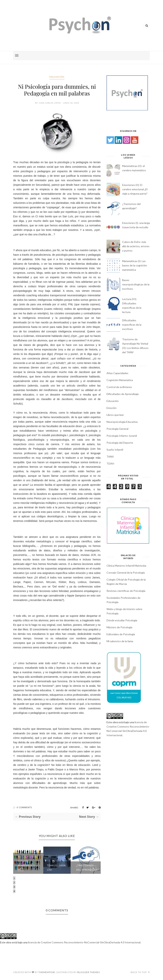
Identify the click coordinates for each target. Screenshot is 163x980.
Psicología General (117, 429)
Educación (57, 77)
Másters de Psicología (119, 627)
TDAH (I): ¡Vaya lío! (56, 868)
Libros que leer (115, 415)
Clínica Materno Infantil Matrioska (126, 566)
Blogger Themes (89, 972)
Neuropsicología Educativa (122, 422)
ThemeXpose (47, 972)
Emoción (112, 408)
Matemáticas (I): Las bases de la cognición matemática (135, 265)
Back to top (140, 972)
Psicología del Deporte (120, 443)
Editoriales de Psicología (121, 634)
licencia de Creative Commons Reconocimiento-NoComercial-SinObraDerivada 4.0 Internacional (84, 942)
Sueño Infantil (115, 450)
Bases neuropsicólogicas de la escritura (136, 284)
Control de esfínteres (119, 387)
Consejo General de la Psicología (126, 573)
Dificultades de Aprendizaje (123, 394)
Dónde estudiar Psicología (122, 620)
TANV (110, 457)
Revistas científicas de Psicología (126, 591)
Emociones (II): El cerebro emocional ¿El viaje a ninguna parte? (135, 189)
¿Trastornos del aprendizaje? (88, 868)
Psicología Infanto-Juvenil (122, 436)
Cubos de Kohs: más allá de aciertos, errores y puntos (136, 246)
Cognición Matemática (120, 380)
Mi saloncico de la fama (120, 641)
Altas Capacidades (117, 373)
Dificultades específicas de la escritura (132, 325)
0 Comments (24, 807)
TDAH (110, 463)
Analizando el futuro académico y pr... (28, 863)
